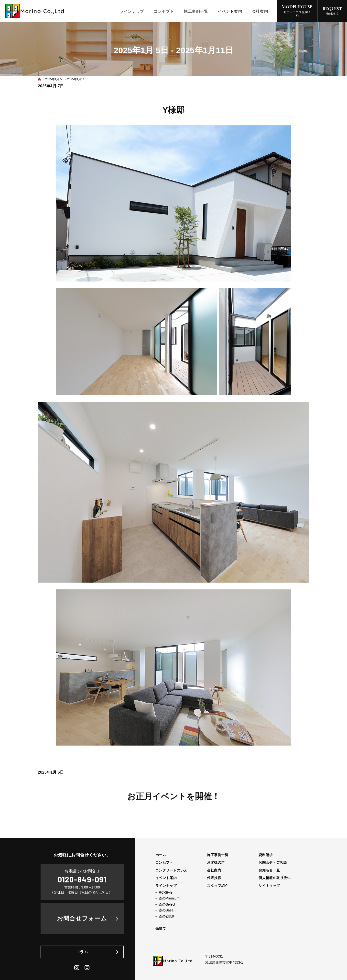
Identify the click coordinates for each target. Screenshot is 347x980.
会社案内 (214, 870)
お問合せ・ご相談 (273, 862)
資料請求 (266, 855)
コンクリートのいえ (171, 870)
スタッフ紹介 (218, 886)
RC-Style (166, 892)
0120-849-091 (82, 879)
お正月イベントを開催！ (173, 796)
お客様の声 (216, 862)
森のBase (166, 910)
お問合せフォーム (82, 918)
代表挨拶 (214, 878)
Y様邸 (174, 110)
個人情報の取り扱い (275, 878)
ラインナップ (166, 886)
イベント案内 (166, 878)
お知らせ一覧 (269, 870)
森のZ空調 (167, 916)
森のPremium (169, 898)
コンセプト (164, 862)
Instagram (77, 968)
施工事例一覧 (218, 855)
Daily (87, 968)
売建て (161, 928)
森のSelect (167, 904)
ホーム (161, 855)
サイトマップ (269, 886)
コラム (82, 952)
